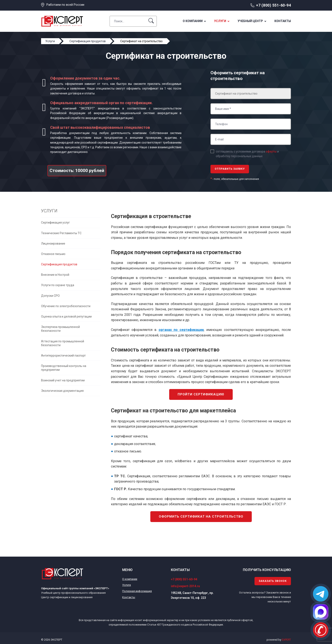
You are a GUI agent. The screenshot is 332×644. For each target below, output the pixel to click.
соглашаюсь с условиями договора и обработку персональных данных (247, 154)
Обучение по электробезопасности (66, 306)
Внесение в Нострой (55, 275)
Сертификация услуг (55, 223)
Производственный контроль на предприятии (64, 368)
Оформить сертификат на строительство (201, 517)
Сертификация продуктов (59, 264)
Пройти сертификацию (201, 394)
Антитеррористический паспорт (63, 356)
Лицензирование (53, 244)
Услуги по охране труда (58, 285)
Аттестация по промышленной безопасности (63, 343)
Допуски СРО (50, 296)
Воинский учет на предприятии (63, 380)
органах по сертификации (181, 330)
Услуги (220, 21)
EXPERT (286, 640)
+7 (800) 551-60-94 (273, 5)
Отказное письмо (53, 254)
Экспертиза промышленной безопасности (60, 329)
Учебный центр (250, 21)
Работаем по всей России (65, 5)
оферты (271, 151)
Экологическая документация (62, 391)
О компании (193, 21)
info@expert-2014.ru (185, 586)
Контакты (283, 21)
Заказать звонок (273, 581)
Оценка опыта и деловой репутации (66, 316)
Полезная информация (137, 591)
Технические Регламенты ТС (61, 233)
